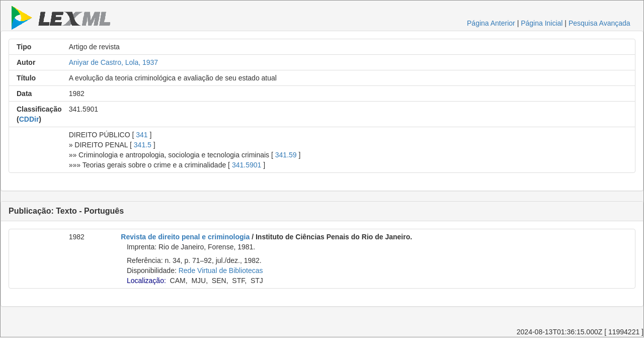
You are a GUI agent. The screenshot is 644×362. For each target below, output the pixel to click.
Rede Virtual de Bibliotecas (221, 270)
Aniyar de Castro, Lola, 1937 (113, 62)
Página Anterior (491, 23)
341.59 (286, 155)
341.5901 (247, 165)
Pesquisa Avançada (599, 23)
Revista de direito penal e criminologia (185, 237)
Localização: (146, 281)
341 (142, 135)
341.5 (143, 145)
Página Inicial (542, 23)
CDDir (29, 119)
